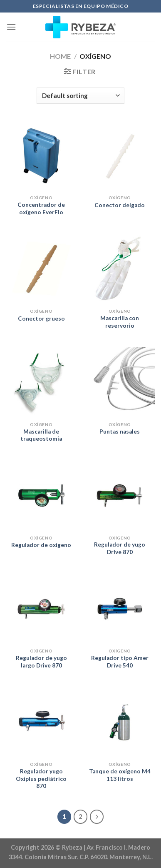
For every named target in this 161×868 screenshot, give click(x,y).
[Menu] (11, 27)
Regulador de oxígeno (41, 545)
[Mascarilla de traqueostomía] (41, 382)
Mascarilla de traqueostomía (41, 435)
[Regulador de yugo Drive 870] (120, 495)
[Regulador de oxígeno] (41, 495)
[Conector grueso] (41, 269)
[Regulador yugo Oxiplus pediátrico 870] (41, 722)
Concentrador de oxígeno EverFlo (41, 208)
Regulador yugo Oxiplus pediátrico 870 (41, 779)
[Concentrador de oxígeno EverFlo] (41, 156)
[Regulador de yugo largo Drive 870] (41, 609)
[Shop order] (80, 96)
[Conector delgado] (120, 156)
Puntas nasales (120, 431)
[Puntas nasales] (120, 382)
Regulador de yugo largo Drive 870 (41, 662)
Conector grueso (41, 319)
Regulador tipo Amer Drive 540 (120, 662)
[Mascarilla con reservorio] (120, 269)
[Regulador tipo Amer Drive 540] (120, 609)
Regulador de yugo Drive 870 (120, 548)
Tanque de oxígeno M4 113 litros (120, 775)
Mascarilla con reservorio (120, 322)
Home (60, 56)
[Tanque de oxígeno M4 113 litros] (120, 722)
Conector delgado (120, 205)
